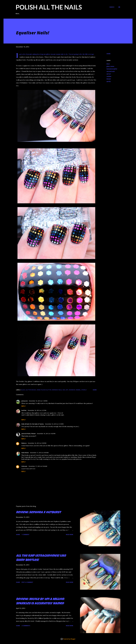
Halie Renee (25, 453)
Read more (70, 535)
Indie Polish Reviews (47, 14)
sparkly (109, 81)
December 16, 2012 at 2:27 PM (37, 410)
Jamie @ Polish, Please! (28, 434)
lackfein (24, 410)
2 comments (26, 626)
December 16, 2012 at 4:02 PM (46, 434)
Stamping (80, 14)
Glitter (70, 14)
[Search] (112, 7)
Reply (23, 406)
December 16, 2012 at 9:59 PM (37, 443)
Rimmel (109, 79)
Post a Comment (27, 582)
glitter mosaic (110, 66)
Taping (61, 14)
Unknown (24, 466)
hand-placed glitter (112, 69)
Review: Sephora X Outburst (39, 513)
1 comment (25, 535)
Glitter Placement (30, 14)
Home (18, 14)
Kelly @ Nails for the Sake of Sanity (33, 424)
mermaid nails (111, 71)
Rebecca (24, 443)
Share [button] (108, 54)
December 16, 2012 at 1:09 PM (38, 401)
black (108, 64)
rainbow (109, 76)
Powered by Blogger (68, 639)
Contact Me (92, 14)
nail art (109, 74)
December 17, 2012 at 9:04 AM (38, 466)
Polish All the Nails (49, 7)
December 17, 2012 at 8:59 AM (39, 453)
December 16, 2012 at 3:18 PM (54, 424)
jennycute (25, 401)
